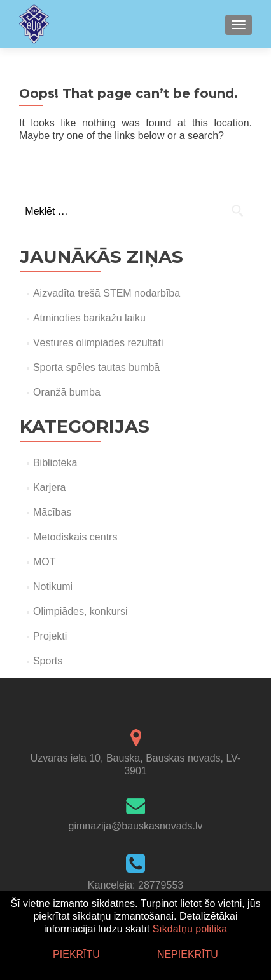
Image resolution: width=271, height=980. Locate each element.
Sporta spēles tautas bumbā (96, 367)
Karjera (50, 487)
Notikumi (53, 587)
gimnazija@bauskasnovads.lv (135, 826)
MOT (45, 562)
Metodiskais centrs (75, 537)
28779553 (161, 885)
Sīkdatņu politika (190, 929)
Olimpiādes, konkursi (80, 611)
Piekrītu (76, 954)
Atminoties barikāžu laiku (89, 318)
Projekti (50, 636)
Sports (48, 661)
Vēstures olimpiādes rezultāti (98, 343)
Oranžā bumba (67, 392)
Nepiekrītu (188, 954)
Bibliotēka (55, 463)
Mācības (52, 512)
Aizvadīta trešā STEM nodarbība (107, 293)
